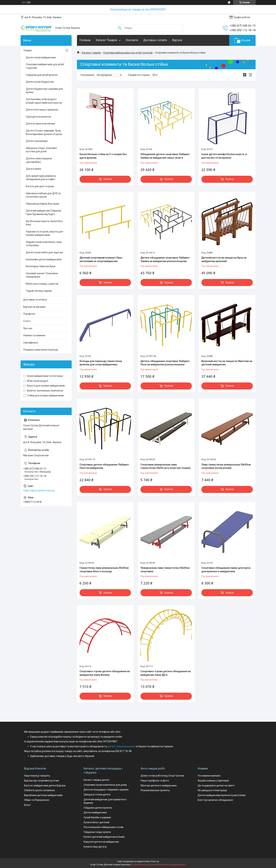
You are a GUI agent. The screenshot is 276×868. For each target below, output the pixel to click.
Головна (85, 40)
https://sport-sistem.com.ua (39, 490)
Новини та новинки (34, 335)
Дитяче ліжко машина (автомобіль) (39, 160)
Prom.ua (155, 861)
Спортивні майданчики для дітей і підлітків (128, 53)
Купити (108, 179)
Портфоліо (29, 314)
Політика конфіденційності (173, 865)
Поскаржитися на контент (145, 865)
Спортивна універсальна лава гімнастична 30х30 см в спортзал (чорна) (165, 466)
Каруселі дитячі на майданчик (101, 842)
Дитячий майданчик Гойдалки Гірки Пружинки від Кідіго (44, 212)
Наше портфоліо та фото (155, 781)
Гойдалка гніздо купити (97, 832)
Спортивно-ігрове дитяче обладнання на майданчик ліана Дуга (166, 673)
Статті (27, 321)
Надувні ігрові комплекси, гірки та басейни (44, 244)
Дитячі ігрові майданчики (41, 57)
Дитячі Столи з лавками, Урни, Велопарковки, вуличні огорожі (44, 132)
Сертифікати (31, 343)
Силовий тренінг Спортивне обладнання (42, 275)
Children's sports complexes (40, 790)
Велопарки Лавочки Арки (41, 266)
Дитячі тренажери (37, 141)
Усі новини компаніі (209, 776)
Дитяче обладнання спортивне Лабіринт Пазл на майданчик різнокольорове (165, 363)
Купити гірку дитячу (95, 847)
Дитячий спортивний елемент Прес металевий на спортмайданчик (101, 259)
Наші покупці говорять (37, 776)
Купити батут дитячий (96, 822)
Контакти (132, 40)
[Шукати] (120, 28)
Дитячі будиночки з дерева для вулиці (44, 91)
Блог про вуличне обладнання (215, 800)
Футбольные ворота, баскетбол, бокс (44, 223)
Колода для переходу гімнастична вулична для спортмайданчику (101, 363)
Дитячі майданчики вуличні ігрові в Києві (222, 795)
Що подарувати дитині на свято (216, 786)
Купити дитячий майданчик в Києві (104, 837)
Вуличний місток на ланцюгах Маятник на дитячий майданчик (227, 363)
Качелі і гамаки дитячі (96, 780)
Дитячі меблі (33, 169)
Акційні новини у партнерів (213, 781)
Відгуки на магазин (34, 307)
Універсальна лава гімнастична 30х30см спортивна (165, 570)
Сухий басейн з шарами (97, 817)
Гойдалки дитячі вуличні (98, 808)
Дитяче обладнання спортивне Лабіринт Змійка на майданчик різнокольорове (165, 259)
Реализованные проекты (155, 790)
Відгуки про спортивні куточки (42, 781)
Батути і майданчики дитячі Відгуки (45, 786)
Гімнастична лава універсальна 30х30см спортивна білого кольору (104, 570)
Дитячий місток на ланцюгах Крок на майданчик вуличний (224, 259)
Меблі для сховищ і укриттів (42, 284)
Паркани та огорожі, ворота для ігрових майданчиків (44, 233)
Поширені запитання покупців (41, 350)
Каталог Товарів (106, 40)
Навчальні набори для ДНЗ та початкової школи (43, 195)
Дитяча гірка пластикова (40, 124)
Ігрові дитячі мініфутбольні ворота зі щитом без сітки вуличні (224, 156)
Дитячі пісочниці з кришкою (42, 110)
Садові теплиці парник (39, 291)
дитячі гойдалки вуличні (122, 746)
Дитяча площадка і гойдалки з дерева (106, 790)
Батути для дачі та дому (40, 186)
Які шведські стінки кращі (212, 790)
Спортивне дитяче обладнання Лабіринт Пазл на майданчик (104, 466)
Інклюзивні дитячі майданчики (44, 259)
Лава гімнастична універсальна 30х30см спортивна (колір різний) (226, 466)
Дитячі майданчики (95, 812)
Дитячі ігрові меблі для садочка (44, 252)
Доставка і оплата (155, 40)
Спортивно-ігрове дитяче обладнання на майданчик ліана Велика (105, 673)
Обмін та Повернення (37, 800)
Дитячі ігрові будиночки (40, 82)
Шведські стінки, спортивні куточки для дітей (41, 150)
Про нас (28, 328)
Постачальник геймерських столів (103, 827)
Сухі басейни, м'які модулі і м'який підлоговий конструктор (44, 101)
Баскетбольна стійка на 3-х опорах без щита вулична (103, 156)
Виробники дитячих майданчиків (43, 795)
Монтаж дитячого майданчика (159, 786)
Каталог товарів (91, 53)
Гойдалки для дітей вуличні (42, 75)
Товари (27, 50)
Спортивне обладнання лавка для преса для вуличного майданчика (226, 570)
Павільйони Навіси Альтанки (43, 204)
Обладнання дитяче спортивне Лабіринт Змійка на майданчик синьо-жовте (165, 156)
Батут (27, 805)
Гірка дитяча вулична (38, 117)
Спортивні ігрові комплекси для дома (105, 785)
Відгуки (177, 40)
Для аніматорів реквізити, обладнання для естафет (41, 178)
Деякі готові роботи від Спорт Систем (162, 776)
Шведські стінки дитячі (97, 795)
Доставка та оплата (35, 300)
